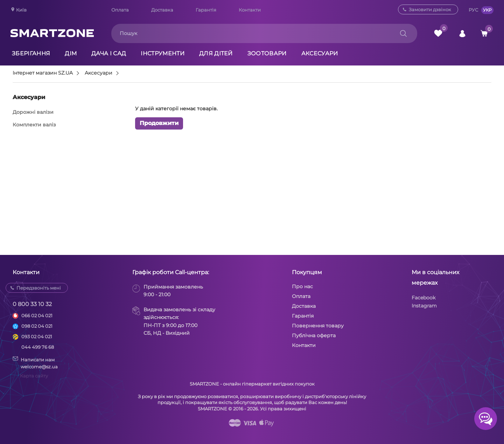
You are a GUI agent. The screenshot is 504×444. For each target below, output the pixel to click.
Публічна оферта (314, 335)
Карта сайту (34, 376)
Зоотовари (267, 53)
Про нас (302, 286)
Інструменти (163, 53)
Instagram (424, 306)
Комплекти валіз (34, 125)
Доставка (162, 10)
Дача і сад (109, 53)
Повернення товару (318, 326)
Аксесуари (320, 53)
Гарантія (206, 10)
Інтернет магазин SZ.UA (43, 73)
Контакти (250, 10)
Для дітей (216, 53)
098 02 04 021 (37, 326)
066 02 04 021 (37, 315)
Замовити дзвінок (430, 9)
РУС (473, 10)
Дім (71, 53)
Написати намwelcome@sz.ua (35, 363)
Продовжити (159, 123)
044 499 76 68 (38, 347)
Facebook (423, 298)
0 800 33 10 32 (32, 304)
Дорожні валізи (33, 112)
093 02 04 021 (37, 337)
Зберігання (31, 53)
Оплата (120, 10)
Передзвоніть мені (39, 288)
